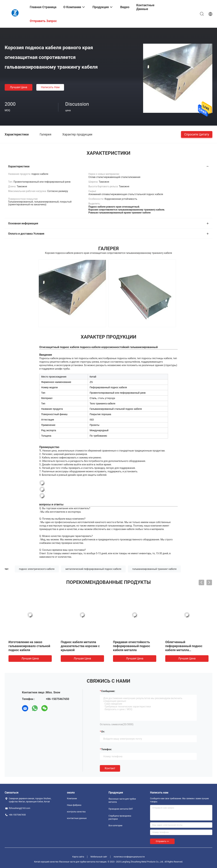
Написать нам (50, 87)
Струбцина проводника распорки (120, 817)
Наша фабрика (74, 805)
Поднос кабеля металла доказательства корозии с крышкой (80, 646)
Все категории (115, 826)
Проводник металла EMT (121, 809)
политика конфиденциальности (129, 857)
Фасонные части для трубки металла (122, 800)
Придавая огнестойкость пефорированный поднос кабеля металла (132, 646)
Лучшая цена (19, 87)
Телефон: (107, 749)
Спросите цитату (197, 134)
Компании (72, 799)
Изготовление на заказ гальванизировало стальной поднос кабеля (29, 646)
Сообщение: (108, 691)
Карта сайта (78, 857)
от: (103, 732)
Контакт (110, 768)
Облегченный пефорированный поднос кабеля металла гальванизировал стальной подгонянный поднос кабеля (186, 650)
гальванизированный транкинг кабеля (154, 569)
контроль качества (76, 812)
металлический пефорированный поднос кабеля (93, 569)
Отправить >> (162, 841)
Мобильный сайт (99, 857)
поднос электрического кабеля (37, 569)
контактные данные (77, 818)
